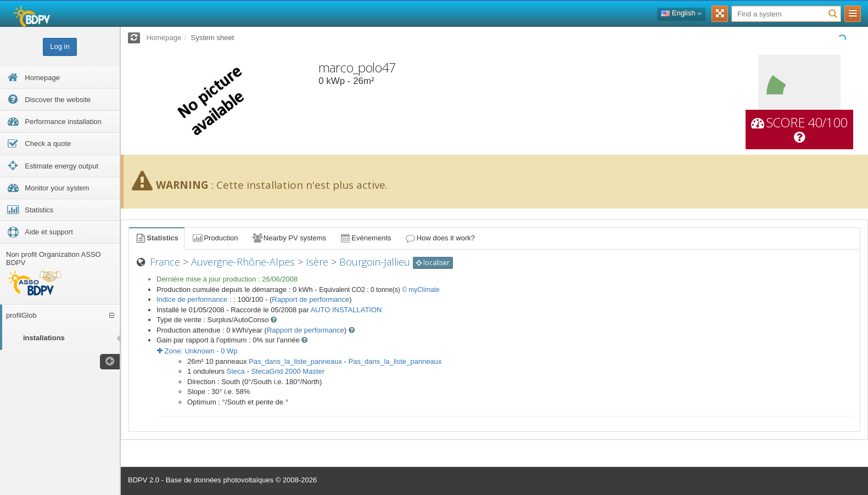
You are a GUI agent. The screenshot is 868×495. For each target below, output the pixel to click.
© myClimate (421, 290)
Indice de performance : (195, 299)
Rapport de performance (310, 299)
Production (215, 238)
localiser (433, 263)
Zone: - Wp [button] (197, 351)
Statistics (156, 238)
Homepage (164, 38)
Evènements (365, 238)
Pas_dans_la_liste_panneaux (295, 361)
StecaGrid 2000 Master (288, 371)
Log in (60, 46)
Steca (236, 371)
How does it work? (440, 238)
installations (44, 338)
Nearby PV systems (289, 238)
